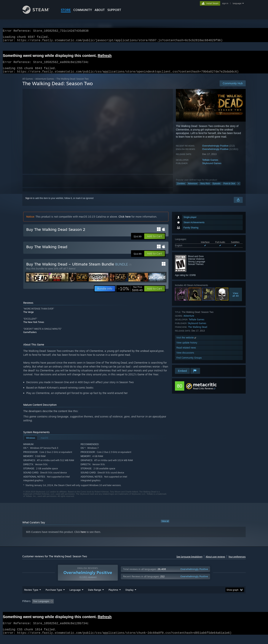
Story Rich (205, 188)
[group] (134, 609)
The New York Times (34, 327)
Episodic (217, 188)
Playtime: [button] (107, 608)
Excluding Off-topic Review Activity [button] (79, 608)
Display (129, 597)
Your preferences (237, 561)
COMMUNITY (83, 10)
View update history (187, 347)
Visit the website (187, 342)
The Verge (28, 316)
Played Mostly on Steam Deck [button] (134, 608)
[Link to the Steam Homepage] (39, 13)
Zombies (181, 188)
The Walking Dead (198, 331)
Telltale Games (210, 164)
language (237, 3)
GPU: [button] (197, 608)
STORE (66, 10)
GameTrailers (30, 337)
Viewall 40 (236, 299)
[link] (130, 293)
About (100, 10)
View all (165, 526)
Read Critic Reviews (203, 393)
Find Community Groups (189, 362)
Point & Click (229, 188)
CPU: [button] (185, 608)
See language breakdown (189, 561)
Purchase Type (54, 597)
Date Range (95, 597)
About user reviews (215, 561)
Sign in (29, 203)
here (83, 536)
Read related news (186, 352)
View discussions (185, 357)
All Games (28, 83)
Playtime (113, 597)
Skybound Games (212, 168)
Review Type (31, 597)
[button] (155, 241)
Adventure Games (45, 83)
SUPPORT (114, 10)
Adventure (193, 188)
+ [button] (239, 188)
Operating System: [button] (165, 608)
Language (75, 597)
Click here (125, 221)
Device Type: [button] (213, 608)
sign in (225, 3)
